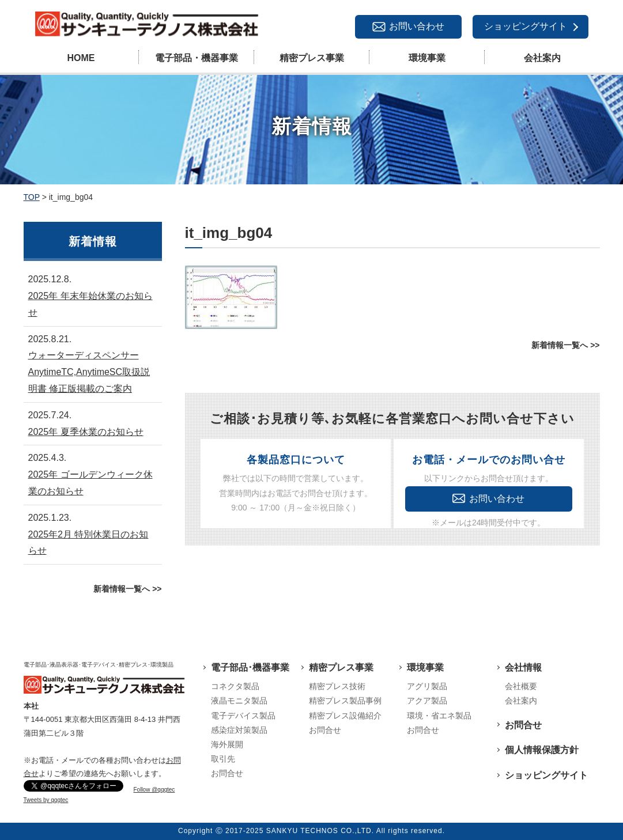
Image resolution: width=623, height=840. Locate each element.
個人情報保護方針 (542, 750)
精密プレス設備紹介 (345, 716)
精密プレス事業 (312, 58)
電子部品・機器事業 (197, 58)
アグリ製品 (427, 686)
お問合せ (227, 773)
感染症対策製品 (239, 730)
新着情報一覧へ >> (565, 345)
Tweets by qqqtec (46, 800)
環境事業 (427, 58)
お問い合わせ (417, 26)
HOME (81, 58)
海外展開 (227, 744)
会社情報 (523, 667)
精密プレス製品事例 (345, 701)
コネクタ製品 (235, 686)
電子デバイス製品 (243, 716)
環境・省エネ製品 (439, 716)
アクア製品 (427, 701)
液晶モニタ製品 (239, 701)
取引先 (223, 759)
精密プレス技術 (337, 686)
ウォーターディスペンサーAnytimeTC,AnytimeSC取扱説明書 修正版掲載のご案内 (89, 372)
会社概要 (521, 686)
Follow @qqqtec (154, 790)
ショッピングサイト (526, 26)
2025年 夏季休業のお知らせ (86, 432)
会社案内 (542, 58)
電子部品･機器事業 (250, 667)
